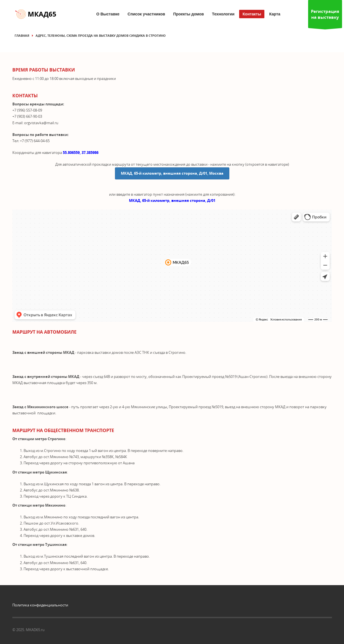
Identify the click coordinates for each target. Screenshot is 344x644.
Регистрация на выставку (325, 18)
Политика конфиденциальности (40, 605)
